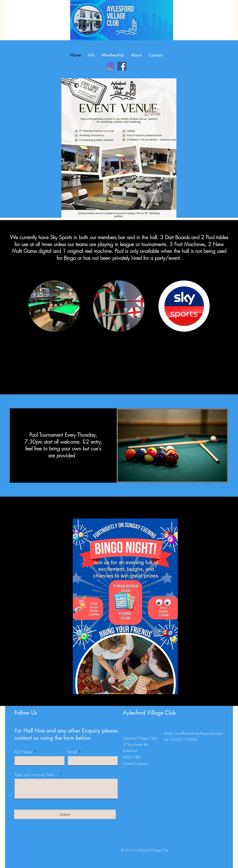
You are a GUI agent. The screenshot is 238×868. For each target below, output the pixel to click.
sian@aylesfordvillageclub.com (199, 733)
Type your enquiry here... (36, 774)
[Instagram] (111, 66)
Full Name (24, 752)
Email (73, 752)
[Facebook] (122, 66)
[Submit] (65, 814)
